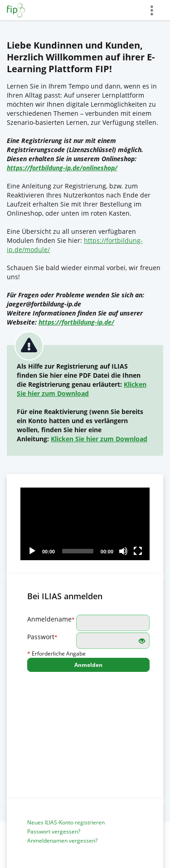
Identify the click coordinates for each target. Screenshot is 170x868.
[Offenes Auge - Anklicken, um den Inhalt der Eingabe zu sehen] (142, 641)
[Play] (32, 551)
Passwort (42, 637)
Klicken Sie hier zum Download (82, 389)
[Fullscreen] (138, 551)
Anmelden (88, 665)
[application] (85, 524)
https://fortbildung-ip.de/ (76, 322)
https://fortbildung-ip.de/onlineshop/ (62, 168)
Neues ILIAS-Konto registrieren (66, 822)
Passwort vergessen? (54, 831)
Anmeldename (51, 619)
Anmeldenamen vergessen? (62, 841)
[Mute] (123, 551)
